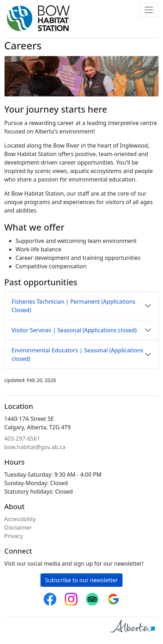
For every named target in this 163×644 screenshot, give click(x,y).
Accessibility (20, 519)
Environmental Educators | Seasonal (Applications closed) (77, 354)
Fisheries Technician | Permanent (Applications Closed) (74, 306)
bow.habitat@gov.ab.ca (35, 447)
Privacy (14, 536)
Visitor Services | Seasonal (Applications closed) (74, 330)
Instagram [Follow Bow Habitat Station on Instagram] (71, 597)
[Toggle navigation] (149, 10)
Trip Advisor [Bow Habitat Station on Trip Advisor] (92, 597)
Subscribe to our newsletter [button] (81, 580)
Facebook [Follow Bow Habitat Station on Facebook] (50, 597)
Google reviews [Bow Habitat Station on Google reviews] (113, 597)
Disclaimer (18, 527)
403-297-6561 (22, 439)
